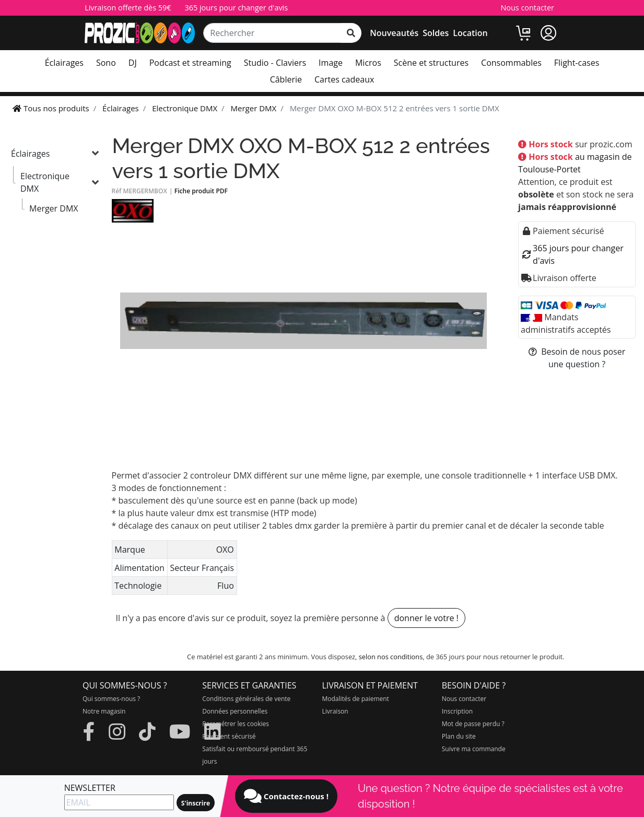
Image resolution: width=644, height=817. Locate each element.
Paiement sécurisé (229, 736)
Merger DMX (54, 208)
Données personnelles (235, 711)
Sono (106, 63)
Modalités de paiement (356, 699)
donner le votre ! (426, 618)
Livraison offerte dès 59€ (128, 8)
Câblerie (286, 79)
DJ (133, 63)
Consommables (511, 63)
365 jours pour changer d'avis (236, 8)
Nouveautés (394, 33)
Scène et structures (431, 63)
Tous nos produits (51, 108)
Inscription (457, 711)
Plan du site (459, 736)
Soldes (436, 33)
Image (331, 63)
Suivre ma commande (474, 749)
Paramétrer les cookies (236, 724)
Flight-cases (577, 63)
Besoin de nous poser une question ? (577, 358)
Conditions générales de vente (246, 699)
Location (470, 33)
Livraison (335, 711)
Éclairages (64, 63)
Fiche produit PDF (201, 191)
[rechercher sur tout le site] (351, 33)
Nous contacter (527, 8)
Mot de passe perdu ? (473, 724)
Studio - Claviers (275, 63)
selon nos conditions (391, 657)
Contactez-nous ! (286, 796)
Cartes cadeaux (344, 79)
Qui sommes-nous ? (111, 699)
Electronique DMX (45, 182)
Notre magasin (104, 711)
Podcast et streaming (190, 63)
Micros (368, 63)
